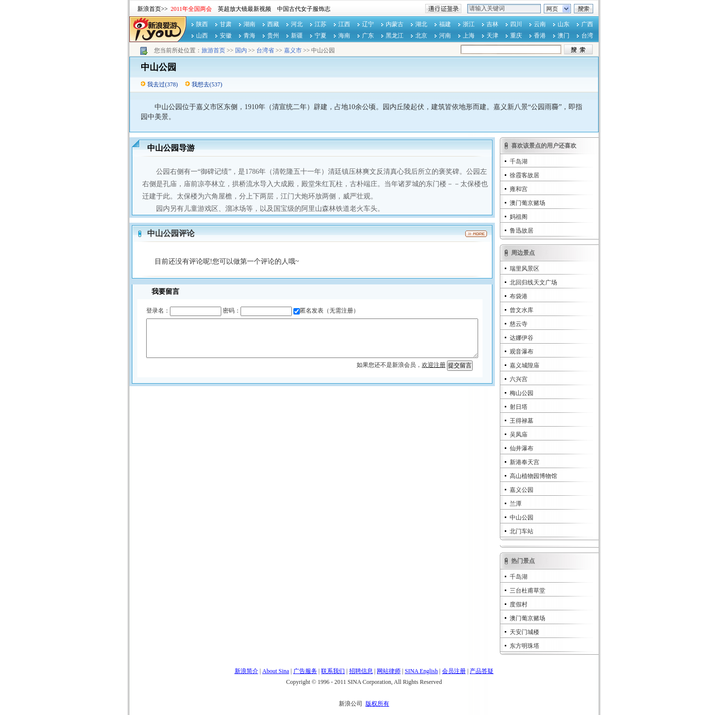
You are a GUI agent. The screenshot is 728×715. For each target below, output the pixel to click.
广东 (368, 36)
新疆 (297, 36)
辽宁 (368, 24)
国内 (241, 50)
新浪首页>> (153, 9)
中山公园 (522, 517)
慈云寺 (519, 324)
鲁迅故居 (522, 231)
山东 (564, 24)
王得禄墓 (522, 421)
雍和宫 (519, 189)
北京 (421, 36)
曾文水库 (522, 310)
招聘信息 (361, 671)
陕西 (202, 24)
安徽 (226, 36)
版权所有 (377, 704)
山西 (202, 36)
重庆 (516, 36)
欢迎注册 (434, 365)
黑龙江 (395, 36)
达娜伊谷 (522, 338)
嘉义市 (293, 50)
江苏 (321, 24)
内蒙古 (395, 24)
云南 (540, 24)
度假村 (519, 604)
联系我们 (333, 671)
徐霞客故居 (525, 175)
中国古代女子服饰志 (304, 9)
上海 (469, 36)
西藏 (273, 24)
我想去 (201, 84)
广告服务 (305, 671)
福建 (445, 24)
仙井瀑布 (522, 448)
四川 (516, 24)
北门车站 (522, 531)
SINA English (421, 671)
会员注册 (454, 671)
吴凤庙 (519, 435)
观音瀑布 (522, 352)
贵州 (273, 36)
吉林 (492, 24)
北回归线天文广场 (533, 282)
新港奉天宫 (525, 462)
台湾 (587, 36)
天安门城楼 (525, 632)
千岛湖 (519, 161)
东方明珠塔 (525, 646)
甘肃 (226, 24)
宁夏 (321, 36)
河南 (445, 36)
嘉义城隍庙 (525, 365)
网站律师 (389, 671)
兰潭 (516, 504)
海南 (344, 36)
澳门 (564, 36)
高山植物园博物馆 (533, 476)
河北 (297, 24)
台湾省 (265, 50)
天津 (492, 36)
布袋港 (519, 296)
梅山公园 (522, 393)
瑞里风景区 (525, 269)
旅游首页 (213, 50)
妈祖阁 (519, 217)
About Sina (276, 671)
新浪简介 (246, 671)
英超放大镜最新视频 (244, 9)
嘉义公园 (522, 490)
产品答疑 (482, 671)
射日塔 (519, 407)
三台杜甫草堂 (527, 591)
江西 (344, 24)
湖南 (249, 24)
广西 (587, 24)
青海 (249, 36)
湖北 (421, 24)
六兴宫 (519, 379)
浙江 (469, 24)
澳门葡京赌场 (527, 203)
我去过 (156, 84)
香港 (540, 36)
